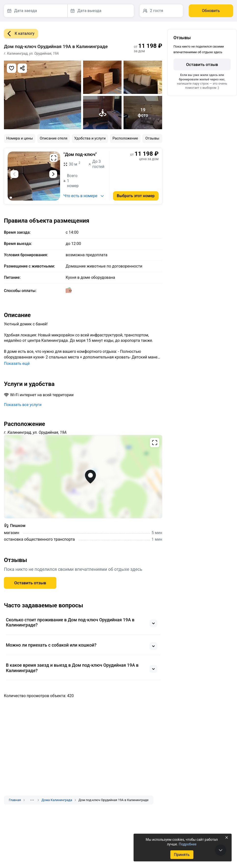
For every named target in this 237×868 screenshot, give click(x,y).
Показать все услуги (23, 405)
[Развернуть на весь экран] (54, 158)
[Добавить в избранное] (12, 68)
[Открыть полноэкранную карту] (83, 477)
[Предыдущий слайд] (14, 174)
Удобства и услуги (90, 138)
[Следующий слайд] (53, 174)
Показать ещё (17, 364)
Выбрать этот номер (136, 196)
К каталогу (19, 34)
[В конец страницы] (221, 850)
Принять (182, 855)
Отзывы (152, 138)
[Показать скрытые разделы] (32, 800)
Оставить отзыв (30, 583)
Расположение (125, 138)
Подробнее (187, 844)
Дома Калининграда (57, 800)
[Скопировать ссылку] (22, 68)
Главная (15, 800)
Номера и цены (20, 138)
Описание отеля (54, 138)
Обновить (211, 11)
